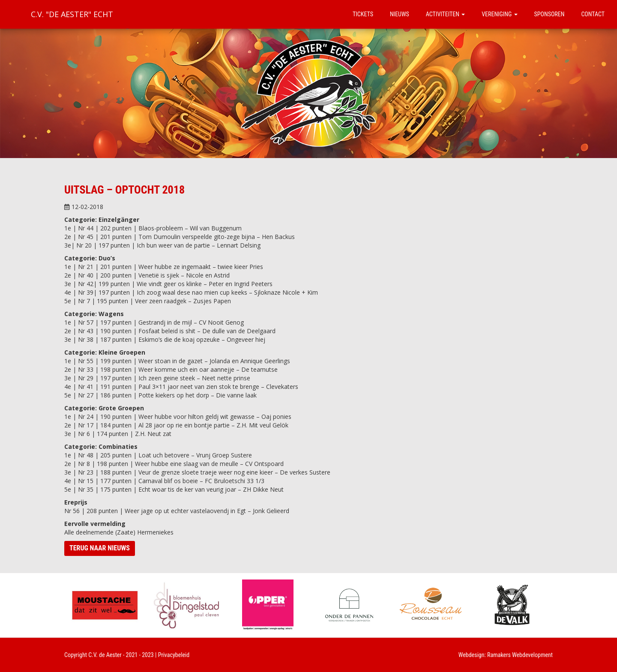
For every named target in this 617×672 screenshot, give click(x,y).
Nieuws (400, 14)
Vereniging (499, 14)
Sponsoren (550, 14)
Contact (593, 14)
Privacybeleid (174, 655)
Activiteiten (445, 14)
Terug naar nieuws (100, 548)
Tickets (363, 14)
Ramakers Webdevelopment (520, 655)
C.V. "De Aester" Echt (72, 14)
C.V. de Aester (105, 655)
